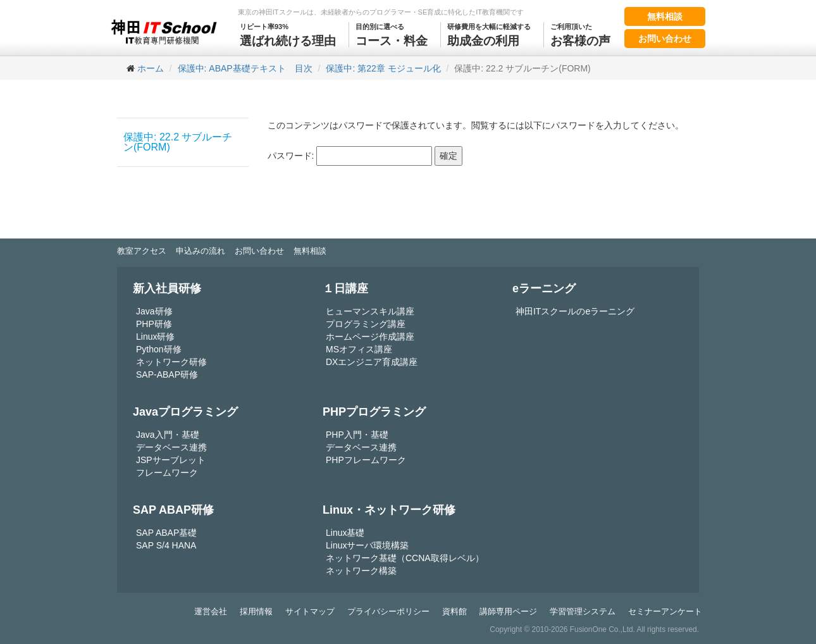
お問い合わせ (665, 39)
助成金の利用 (489, 35)
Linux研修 (155, 337)
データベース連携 (171, 447)
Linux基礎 (345, 533)
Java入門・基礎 (168, 435)
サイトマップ (310, 611)
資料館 (454, 611)
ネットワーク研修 (171, 362)
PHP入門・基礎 (357, 435)
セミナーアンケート (665, 611)
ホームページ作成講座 (370, 337)
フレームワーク (167, 473)
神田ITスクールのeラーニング (575, 311)
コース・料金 (392, 35)
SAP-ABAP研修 (167, 375)
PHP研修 (154, 324)
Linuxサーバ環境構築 (367, 545)
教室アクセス (142, 251)
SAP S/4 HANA (166, 545)
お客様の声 (580, 35)
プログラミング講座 (366, 324)
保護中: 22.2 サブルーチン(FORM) (178, 142)
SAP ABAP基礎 (166, 533)
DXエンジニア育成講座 (372, 362)
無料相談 (665, 16)
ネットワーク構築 (361, 571)
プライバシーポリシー (388, 611)
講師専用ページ (508, 611)
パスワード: (350, 156)
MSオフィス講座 (359, 349)
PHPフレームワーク (366, 460)
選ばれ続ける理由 (288, 35)
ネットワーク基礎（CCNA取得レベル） (405, 558)
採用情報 (256, 611)
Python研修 (159, 349)
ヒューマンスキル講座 (370, 311)
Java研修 (154, 311)
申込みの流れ (201, 251)
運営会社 (211, 611)
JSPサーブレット (171, 460)
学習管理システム (583, 611)
